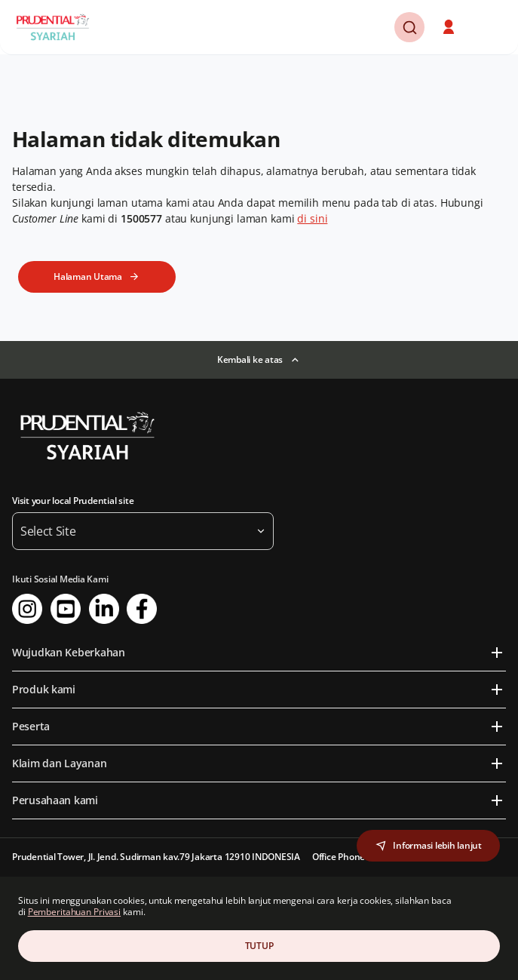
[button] (450, 27)
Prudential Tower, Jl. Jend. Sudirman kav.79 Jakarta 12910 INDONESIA (156, 857)
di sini (312, 218)
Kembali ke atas (250, 359)
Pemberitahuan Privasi (74, 912)
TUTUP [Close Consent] (259, 946)
